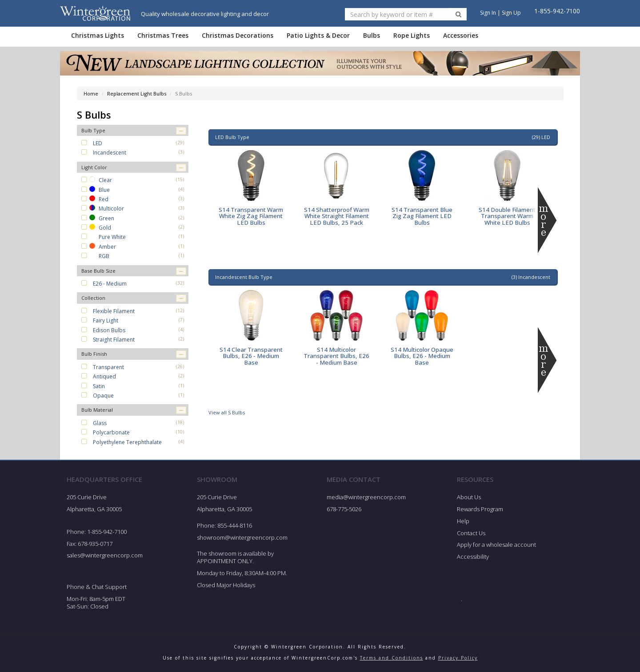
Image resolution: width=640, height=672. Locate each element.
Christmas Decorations (238, 35)
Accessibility (473, 557)
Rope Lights (412, 35)
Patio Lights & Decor (318, 35)
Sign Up (511, 13)
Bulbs (372, 35)
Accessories (461, 35)
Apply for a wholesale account (496, 545)
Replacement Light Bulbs (137, 93)
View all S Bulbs (227, 412)
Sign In (488, 13)
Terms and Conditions (392, 658)
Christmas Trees (163, 35)
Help (463, 521)
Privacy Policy (458, 658)
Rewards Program (480, 509)
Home (91, 93)
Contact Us (471, 533)
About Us (469, 497)
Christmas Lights (98, 35)
